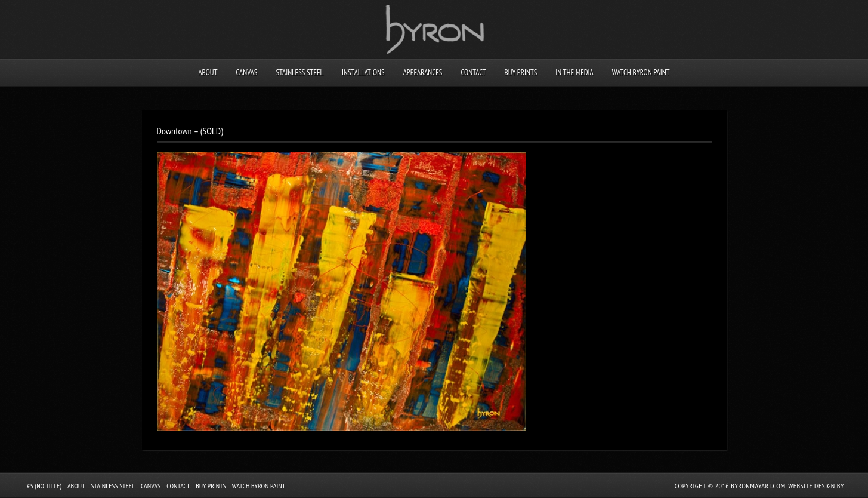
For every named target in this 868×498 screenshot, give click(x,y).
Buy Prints (521, 73)
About (208, 73)
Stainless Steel (299, 73)
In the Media (574, 73)
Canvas (246, 73)
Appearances (423, 73)
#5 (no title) (44, 486)
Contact (473, 73)
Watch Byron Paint (641, 73)
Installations (363, 73)
